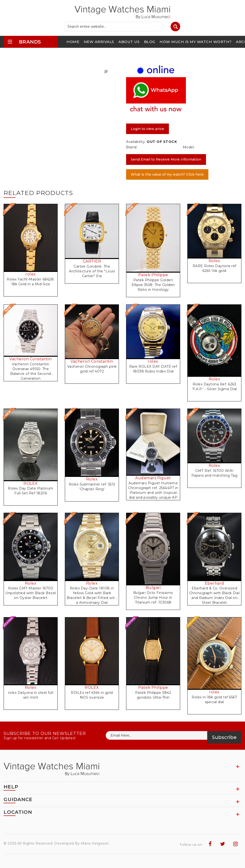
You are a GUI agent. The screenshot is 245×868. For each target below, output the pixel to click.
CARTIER (92, 261)
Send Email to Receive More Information (166, 159)
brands (24, 42)
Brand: (132, 147)
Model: (189, 147)
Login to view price (148, 129)
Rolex (214, 261)
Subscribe (224, 737)
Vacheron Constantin (31, 359)
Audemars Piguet (153, 478)
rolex (31, 274)
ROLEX (31, 483)
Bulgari (153, 588)
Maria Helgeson (95, 843)
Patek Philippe (153, 275)
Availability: (136, 142)
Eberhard (214, 583)
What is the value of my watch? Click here (167, 174)
